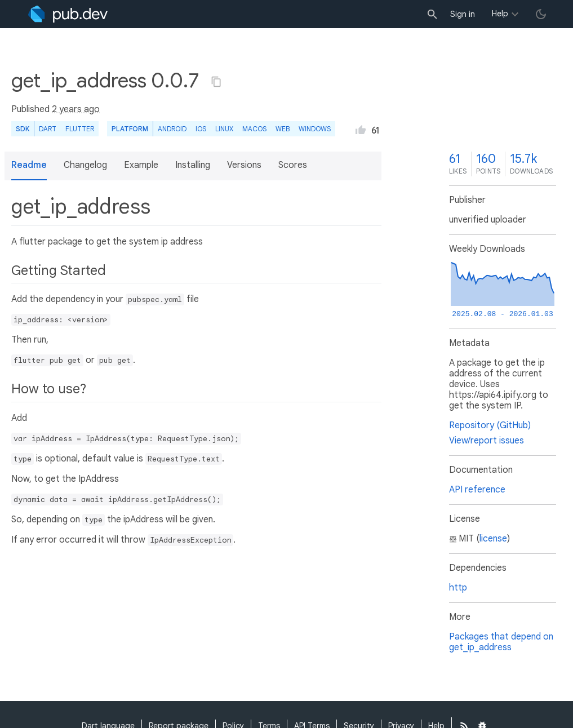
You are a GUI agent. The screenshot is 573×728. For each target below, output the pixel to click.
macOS (254, 129)
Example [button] (141, 165)
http (458, 588)
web (283, 129)
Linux (224, 129)
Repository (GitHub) (490, 425)
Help (500, 14)
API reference (477, 490)
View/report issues (487, 441)
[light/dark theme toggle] (541, 14)
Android (172, 129)
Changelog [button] (85, 165)
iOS (201, 129)
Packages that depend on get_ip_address (501, 642)
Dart (48, 129)
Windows (315, 129)
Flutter (80, 129)
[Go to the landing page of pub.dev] (68, 14)
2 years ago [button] (76, 109)
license (493, 539)
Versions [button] (244, 165)
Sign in (463, 14)
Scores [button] (293, 165)
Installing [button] (193, 165)
